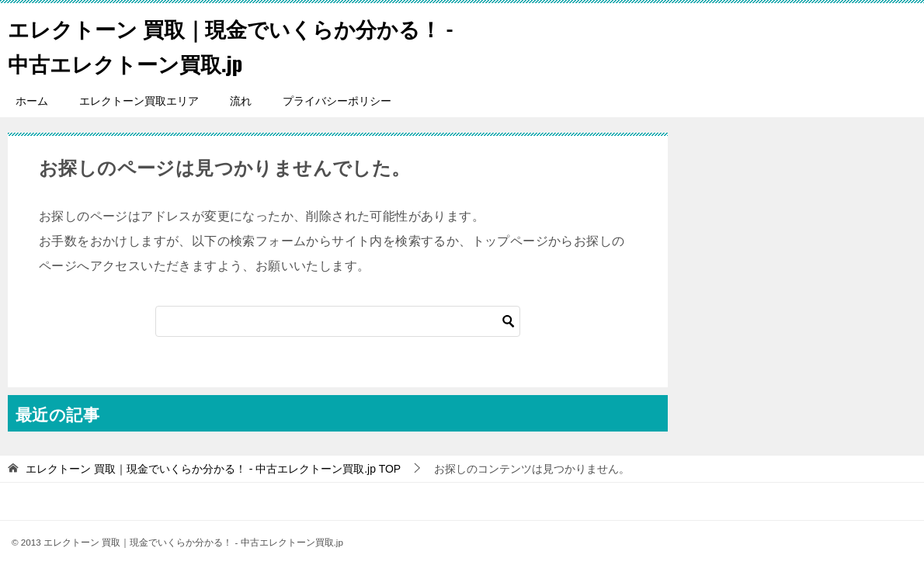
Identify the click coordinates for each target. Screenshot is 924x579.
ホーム (32, 101)
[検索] (338, 321)
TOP (213, 469)
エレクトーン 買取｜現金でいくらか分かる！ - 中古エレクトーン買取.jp (224, 44)
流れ (241, 101)
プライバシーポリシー (337, 101)
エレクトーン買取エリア (139, 101)
